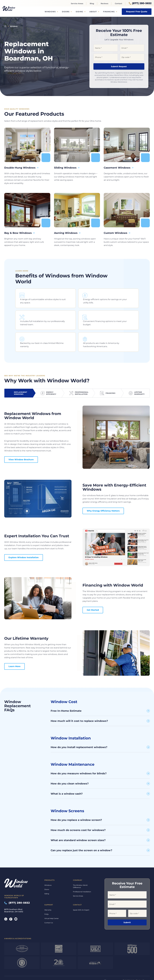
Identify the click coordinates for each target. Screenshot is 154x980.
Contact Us (49, 908)
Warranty (48, 895)
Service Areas (77, 4)
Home (5, 26)
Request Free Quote (137, 12)
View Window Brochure (21, 445)
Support (49, 890)
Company (78, 865)
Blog (92, 4)
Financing (109, 12)
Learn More (14, 652)
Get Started (93, 595)
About (93, 12)
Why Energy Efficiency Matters (103, 496)
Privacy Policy (37, 971)
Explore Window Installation (24, 543)
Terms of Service (48, 971)
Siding (79, 12)
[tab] (19, 378)
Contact (119, 4)
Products (49, 865)
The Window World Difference (80, 872)
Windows (50, 12)
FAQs (46, 899)
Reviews (104, 4)
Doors (66, 12)
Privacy (75, 967)
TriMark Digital (142, 968)
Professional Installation (82, 877)
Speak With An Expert (81, 895)
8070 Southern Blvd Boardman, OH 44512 (14, 896)
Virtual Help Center (52, 904)
